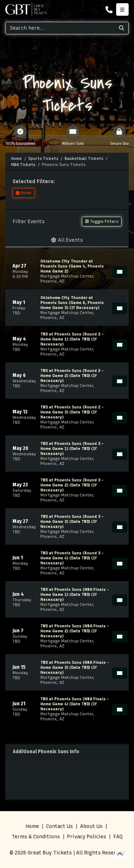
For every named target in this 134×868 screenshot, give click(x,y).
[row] (67, 271)
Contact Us (59, 826)
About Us (91, 826)
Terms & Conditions (36, 837)
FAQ (118, 837)
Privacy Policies (87, 837)
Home (32, 826)
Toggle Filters (102, 221)
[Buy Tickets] (120, 272)
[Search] (60, 28)
